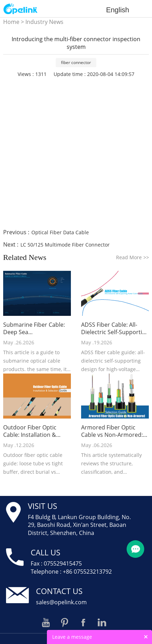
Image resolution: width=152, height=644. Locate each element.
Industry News (44, 22)
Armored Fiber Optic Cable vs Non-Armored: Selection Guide (112, 431)
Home (11, 22)
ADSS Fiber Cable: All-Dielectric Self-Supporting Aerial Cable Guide (115, 329)
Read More (132, 257)
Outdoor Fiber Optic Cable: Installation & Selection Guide (30, 431)
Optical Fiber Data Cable (60, 232)
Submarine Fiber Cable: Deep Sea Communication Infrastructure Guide (34, 329)
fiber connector (76, 62)
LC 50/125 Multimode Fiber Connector (65, 245)
